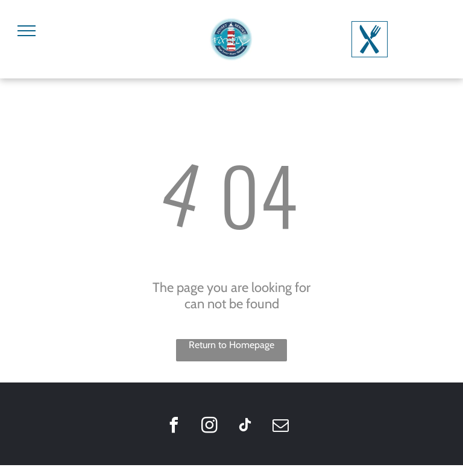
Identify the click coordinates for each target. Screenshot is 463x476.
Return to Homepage (231, 345)
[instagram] (209, 427)
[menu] (27, 31)
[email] (280, 427)
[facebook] (174, 427)
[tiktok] (245, 427)
